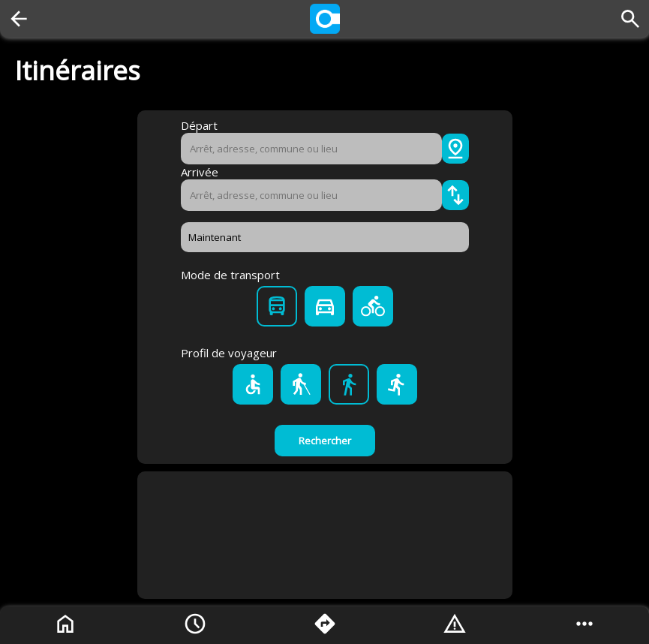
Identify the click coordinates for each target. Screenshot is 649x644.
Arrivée (200, 172)
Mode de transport (230, 275)
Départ (199, 125)
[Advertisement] (325, 535)
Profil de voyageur (229, 353)
